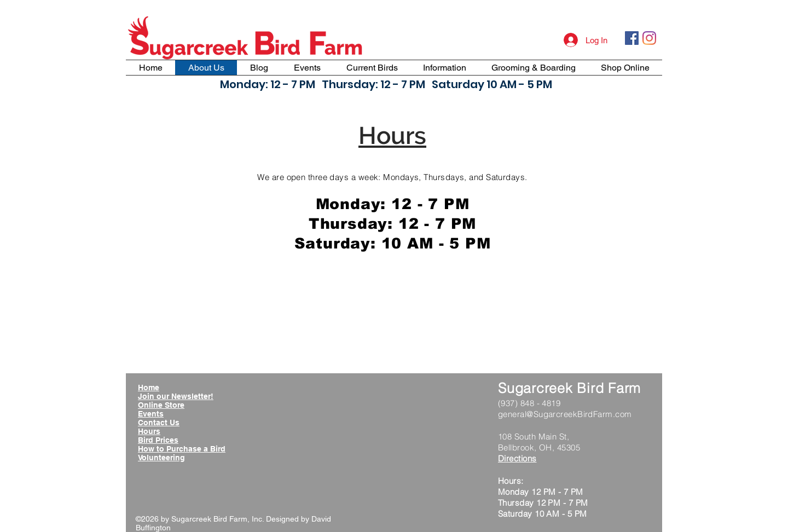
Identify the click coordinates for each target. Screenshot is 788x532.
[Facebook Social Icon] (632, 38)
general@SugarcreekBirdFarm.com (565, 414)
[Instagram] (649, 38)
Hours (149, 431)
